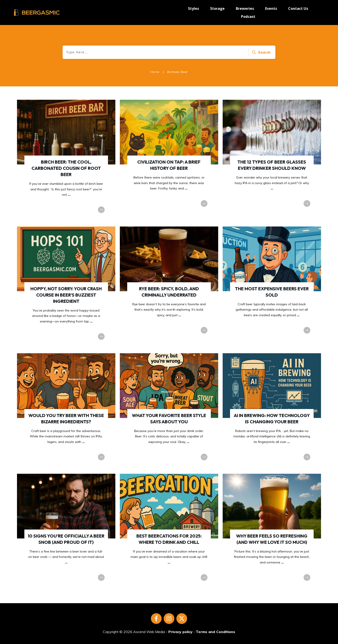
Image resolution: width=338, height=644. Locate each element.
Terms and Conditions (215, 632)
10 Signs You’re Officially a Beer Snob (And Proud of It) (66, 532)
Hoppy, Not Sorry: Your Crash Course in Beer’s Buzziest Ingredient (66, 288)
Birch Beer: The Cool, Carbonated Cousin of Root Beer (66, 161)
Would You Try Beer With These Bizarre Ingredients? (66, 411)
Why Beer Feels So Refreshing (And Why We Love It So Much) (272, 532)
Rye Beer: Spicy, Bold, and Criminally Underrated (169, 288)
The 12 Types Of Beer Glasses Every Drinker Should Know (272, 161)
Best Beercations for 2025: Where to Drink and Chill (169, 532)
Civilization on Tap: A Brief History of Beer (169, 161)
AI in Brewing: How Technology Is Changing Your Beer (272, 411)
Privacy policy (180, 632)
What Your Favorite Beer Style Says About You (169, 411)
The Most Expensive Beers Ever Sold (272, 288)
